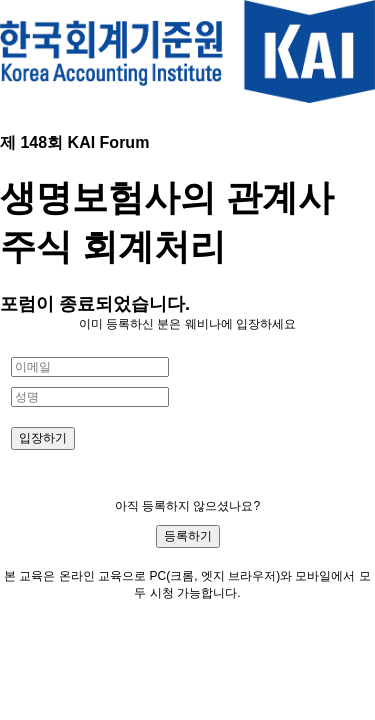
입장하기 (43, 438)
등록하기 (188, 536)
